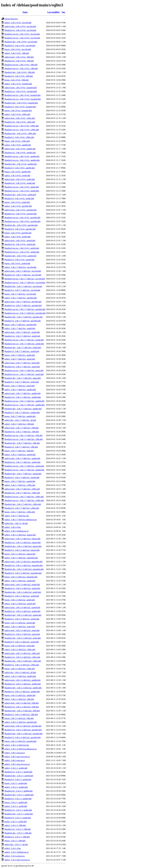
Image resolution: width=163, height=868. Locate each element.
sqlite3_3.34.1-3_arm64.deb (16, 768)
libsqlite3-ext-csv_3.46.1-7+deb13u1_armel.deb (24, 374)
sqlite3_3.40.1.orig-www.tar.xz (17, 764)
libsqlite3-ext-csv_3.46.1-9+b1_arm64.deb (22, 252)
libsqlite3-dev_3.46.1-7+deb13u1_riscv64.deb (23, 286)
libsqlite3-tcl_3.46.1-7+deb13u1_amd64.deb (23, 397)
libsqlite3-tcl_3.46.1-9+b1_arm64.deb (20, 244)
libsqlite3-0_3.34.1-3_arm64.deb (18, 780)
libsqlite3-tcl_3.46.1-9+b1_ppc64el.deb (21, 214)
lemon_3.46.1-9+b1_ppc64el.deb (18, 233)
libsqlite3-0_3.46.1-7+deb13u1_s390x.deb (22, 508)
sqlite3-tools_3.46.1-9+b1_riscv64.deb (20, 26)
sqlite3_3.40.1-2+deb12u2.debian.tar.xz (21, 749)
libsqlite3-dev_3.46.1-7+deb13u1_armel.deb (23, 378)
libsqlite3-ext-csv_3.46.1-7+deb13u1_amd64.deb (25, 405)
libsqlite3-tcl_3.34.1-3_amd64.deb (19, 791)
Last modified (53, 12)
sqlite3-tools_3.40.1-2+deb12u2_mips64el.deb (23, 562)
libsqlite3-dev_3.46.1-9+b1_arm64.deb (20, 256)
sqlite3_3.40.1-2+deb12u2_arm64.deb (20, 604)
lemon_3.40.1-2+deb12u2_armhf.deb (20, 600)
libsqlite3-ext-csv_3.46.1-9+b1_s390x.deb (22, 130)
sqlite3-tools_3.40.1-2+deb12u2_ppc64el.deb (23, 726)
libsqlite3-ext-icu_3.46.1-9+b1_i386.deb (21, 65)
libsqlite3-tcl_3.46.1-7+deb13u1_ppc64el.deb (23, 305)
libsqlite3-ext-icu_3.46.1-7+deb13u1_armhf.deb (24, 340)
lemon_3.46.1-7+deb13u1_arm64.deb (20, 481)
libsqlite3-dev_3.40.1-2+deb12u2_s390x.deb (23, 661)
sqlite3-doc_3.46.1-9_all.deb (16, 523)
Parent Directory (11, 19)
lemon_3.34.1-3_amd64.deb (16, 802)
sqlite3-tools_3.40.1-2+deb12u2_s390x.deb (22, 653)
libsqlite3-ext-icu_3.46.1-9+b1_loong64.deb (22, 95)
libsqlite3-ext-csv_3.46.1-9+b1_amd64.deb (22, 160)
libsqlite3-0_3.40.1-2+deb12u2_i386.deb (21, 715)
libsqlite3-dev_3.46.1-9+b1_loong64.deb (21, 103)
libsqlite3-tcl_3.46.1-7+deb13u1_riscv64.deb (23, 275)
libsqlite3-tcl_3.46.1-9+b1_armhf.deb (20, 183)
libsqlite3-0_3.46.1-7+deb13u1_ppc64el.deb (23, 321)
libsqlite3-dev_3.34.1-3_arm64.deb (19, 776)
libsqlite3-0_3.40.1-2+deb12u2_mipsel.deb (22, 550)
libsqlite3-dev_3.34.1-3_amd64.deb (19, 795)
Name (25, 12)
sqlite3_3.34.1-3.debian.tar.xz (17, 852)
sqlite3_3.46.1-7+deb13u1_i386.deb (19, 424)
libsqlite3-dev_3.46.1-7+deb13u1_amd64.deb (23, 409)
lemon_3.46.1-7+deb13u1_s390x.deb (20, 512)
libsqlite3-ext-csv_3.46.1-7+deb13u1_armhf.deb (24, 344)
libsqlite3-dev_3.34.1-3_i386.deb (18, 833)
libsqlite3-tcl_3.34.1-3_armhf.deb (18, 810)
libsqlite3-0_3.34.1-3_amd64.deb (18, 799)
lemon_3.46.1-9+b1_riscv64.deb (18, 49)
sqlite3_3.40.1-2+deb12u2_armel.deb (20, 627)
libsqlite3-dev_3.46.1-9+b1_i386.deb (20, 72)
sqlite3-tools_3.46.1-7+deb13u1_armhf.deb (22, 332)
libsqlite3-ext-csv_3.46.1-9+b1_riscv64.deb (22, 38)
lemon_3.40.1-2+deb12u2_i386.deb (19, 718)
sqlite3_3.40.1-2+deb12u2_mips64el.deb (21, 558)
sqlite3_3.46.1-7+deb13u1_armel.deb (20, 359)
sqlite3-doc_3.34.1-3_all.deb (16, 844)
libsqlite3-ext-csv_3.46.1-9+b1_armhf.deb (22, 191)
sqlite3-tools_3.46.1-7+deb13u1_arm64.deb (22, 458)
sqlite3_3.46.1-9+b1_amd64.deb (18, 145)
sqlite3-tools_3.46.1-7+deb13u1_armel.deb (22, 363)
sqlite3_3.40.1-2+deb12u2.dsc (17, 745)
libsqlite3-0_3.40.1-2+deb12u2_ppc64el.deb (23, 737)
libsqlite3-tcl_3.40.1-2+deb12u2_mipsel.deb (23, 543)
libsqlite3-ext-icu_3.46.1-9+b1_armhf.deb (22, 187)
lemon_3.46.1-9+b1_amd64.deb (18, 172)
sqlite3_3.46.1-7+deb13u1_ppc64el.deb (21, 298)
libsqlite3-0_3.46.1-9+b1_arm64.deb (19, 260)
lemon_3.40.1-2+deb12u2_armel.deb (20, 646)
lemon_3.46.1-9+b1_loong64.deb (18, 111)
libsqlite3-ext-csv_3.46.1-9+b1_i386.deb (21, 68)
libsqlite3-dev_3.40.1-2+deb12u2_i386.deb (22, 711)
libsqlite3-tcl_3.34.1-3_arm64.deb (18, 772)
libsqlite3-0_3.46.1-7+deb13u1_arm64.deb (22, 478)
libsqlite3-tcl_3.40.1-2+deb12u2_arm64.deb (22, 611)
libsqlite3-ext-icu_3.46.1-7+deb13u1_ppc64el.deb (25, 309)
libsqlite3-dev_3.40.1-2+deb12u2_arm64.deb (23, 615)
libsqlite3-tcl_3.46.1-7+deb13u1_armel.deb (22, 367)
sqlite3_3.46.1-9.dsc (13, 527)
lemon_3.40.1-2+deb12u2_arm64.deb (20, 623)
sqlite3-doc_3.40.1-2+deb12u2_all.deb (20, 672)
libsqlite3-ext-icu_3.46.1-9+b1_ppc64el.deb (22, 218)
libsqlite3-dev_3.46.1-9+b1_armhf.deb (20, 195)
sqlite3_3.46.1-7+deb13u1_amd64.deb (20, 390)
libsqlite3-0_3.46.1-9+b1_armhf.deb (19, 198)
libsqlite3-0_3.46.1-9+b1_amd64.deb (20, 168)
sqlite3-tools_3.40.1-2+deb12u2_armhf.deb (22, 585)
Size (63, 12)
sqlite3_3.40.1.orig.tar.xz (15, 760)
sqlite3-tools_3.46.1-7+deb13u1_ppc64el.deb (23, 302)
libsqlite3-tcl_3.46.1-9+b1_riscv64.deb (20, 30)
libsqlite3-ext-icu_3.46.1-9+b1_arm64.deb (22, 248)
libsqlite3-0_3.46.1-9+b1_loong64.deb (20, 107)
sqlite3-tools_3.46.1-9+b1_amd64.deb (20, 149)
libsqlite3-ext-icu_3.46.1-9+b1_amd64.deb (22, 156)
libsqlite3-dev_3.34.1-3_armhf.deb (19, 814)
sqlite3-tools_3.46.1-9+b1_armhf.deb (20, 179)
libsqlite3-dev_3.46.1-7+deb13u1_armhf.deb (23, 348)
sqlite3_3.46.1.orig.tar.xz (15, 753)
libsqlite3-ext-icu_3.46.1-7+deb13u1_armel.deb (24, 370)
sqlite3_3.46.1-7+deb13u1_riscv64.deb (20, 267)
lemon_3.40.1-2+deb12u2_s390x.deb (20, 669)
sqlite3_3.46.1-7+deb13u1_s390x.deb (20, 485)
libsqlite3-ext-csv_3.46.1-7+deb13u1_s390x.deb (24, 500)
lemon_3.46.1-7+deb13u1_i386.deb (19, 451)
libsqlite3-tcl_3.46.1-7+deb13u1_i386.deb (22, 432)
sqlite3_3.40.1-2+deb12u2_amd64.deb (20, 676)
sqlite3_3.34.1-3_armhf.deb (16, 806)
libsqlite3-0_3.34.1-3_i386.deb (17, 837)
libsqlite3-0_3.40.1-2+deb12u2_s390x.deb (22, 665)
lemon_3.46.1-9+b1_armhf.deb (17, 202)
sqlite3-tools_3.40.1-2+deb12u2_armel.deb (22, 630)
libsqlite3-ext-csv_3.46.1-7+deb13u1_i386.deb (24, 439)
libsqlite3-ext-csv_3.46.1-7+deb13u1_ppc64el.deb (25, 313)
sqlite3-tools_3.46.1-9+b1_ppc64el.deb (20, 210)
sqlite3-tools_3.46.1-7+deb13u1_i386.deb (22, 428)
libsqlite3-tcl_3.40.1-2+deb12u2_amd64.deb (23, 684)
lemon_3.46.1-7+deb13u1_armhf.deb (20, 355)
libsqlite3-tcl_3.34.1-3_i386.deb (18, 829)
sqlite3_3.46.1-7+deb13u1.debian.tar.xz (21, 520)
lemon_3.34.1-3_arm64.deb (16, 783)
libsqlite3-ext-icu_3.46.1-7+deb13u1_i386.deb (23, 435)
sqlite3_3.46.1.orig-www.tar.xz (17, 757)
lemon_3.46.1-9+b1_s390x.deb (17, 141)
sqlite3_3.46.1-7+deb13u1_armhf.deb (20, 328)
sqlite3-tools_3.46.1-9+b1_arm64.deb (20, 241)
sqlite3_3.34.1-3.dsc (13, 848)
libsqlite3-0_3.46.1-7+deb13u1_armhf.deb (22, 351)
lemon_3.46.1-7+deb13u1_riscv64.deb (20, 294)
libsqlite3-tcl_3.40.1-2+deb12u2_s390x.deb (22, 657)
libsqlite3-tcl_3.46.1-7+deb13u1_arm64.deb (22, 462)
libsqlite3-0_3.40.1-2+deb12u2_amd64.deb (22, 692)
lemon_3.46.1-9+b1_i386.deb (17, 80)
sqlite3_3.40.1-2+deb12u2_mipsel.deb (20, 535)
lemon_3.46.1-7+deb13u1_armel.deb (20, 386)
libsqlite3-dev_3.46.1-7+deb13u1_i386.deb (22, 443)
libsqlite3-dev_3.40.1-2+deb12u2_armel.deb (23, 638)
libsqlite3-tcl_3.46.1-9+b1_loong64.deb (21, 91)
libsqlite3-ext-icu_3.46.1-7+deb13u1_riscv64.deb (25, 279)
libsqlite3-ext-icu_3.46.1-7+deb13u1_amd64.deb (24, 401)
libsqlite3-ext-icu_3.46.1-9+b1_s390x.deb (22, 126)
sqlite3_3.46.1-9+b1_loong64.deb (18, 84)
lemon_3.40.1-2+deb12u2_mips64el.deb (21, 577)
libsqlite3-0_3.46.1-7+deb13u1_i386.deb (21, 447)
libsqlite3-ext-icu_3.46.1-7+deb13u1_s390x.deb (24, 497)
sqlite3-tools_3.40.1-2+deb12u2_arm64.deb (22, 607)
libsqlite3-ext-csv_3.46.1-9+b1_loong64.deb (23, 99)
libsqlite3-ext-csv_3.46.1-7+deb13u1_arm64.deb (24, 470)
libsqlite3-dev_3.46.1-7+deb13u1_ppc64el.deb (23, 317)
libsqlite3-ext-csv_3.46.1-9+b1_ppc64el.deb (22, 221)
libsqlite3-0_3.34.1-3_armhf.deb (18, 818)
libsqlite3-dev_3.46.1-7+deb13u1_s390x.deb (23, 504)
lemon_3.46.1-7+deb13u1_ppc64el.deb (20, 325)
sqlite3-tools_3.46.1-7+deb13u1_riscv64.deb (23, 271)
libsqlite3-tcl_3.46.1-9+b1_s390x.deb (20, 122)
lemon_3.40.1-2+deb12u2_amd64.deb (20, 695)
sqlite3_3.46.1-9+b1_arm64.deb (18, 237)
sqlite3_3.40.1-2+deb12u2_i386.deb (19, 699)
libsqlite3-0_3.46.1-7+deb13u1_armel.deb (22, 382)
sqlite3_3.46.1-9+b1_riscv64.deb (18, 23)
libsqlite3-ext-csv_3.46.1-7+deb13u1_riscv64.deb (25, 283)
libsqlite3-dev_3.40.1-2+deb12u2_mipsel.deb (23, 546)
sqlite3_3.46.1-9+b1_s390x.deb (17, 114)
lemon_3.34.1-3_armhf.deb (16, 822)
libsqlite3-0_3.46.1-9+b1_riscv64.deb (20, 46)
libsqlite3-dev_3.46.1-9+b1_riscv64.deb (21, 42)
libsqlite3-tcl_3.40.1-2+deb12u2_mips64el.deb (24, 565)
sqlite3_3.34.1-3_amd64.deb (16, 787)
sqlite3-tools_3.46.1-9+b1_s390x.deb (20, 118)
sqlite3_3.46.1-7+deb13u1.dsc (17, 516)
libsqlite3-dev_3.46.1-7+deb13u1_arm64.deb (23, 474)
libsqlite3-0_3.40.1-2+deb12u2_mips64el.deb (23, 573)
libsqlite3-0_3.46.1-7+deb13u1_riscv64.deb (22, 290)
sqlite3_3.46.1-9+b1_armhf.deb (17, 176)
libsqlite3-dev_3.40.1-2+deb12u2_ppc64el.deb (23, 734)
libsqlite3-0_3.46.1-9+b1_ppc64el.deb (20, 229)
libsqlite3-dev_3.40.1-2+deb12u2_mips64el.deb (24, 569)
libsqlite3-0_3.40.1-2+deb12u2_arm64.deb (22, 619)
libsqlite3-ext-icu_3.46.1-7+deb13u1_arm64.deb (24, 466)
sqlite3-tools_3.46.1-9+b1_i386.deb (19, 57)
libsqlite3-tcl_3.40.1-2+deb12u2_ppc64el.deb (23, 730)
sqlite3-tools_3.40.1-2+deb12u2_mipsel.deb (22, 539)
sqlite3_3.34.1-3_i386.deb (15, 825)
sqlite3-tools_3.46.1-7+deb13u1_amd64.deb (22, 393)
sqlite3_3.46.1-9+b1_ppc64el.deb (18, 206)
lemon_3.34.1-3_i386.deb (15, 841)
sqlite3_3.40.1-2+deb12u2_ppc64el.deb (21, 722)
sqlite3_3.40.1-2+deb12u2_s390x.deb (20, 650)
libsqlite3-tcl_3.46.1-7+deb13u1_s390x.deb (22, 493)
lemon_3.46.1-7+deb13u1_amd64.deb (20, 416)
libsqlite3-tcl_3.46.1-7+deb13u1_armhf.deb (22, 336)
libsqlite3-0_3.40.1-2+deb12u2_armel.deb (22, 642)
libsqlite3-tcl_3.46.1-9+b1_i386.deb (19, 61)
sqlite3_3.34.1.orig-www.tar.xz (17, 860)
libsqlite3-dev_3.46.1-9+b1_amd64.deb (21, 164)
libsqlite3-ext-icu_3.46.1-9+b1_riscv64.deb (22, 34)
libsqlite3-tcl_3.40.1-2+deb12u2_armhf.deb (22, 588)
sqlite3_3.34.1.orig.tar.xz (15, 856)
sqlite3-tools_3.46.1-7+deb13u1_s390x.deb (22, 489)
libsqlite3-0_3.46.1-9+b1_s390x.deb (19, 137)
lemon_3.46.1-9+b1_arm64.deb (17, 263)
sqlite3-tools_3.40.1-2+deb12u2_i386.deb (22, 703)
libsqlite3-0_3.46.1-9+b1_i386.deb (19, 76)
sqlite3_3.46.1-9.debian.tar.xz (17, 531)
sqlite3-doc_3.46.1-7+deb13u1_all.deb (20, 420)
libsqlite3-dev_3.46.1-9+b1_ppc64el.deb (21, 225)
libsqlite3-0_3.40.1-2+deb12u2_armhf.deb (22, 596)
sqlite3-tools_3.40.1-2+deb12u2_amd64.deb (22, 680)
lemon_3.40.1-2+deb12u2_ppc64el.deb (20, 741)
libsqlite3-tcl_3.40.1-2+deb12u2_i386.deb (22, 707)
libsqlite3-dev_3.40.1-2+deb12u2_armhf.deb (23, 592)
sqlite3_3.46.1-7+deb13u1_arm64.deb (20, 455)
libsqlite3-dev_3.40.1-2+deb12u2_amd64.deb (23, 688)
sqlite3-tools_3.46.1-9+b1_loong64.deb (21, 88)
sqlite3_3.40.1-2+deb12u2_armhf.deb (20, 581)
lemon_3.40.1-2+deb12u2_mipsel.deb (20, 554)
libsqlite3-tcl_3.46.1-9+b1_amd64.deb (20, 153)
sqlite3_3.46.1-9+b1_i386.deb (17, 53)
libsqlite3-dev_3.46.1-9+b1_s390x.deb (20, 133)
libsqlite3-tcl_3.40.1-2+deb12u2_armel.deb (22, 634)
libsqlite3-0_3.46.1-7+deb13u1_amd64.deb (22, 413)
